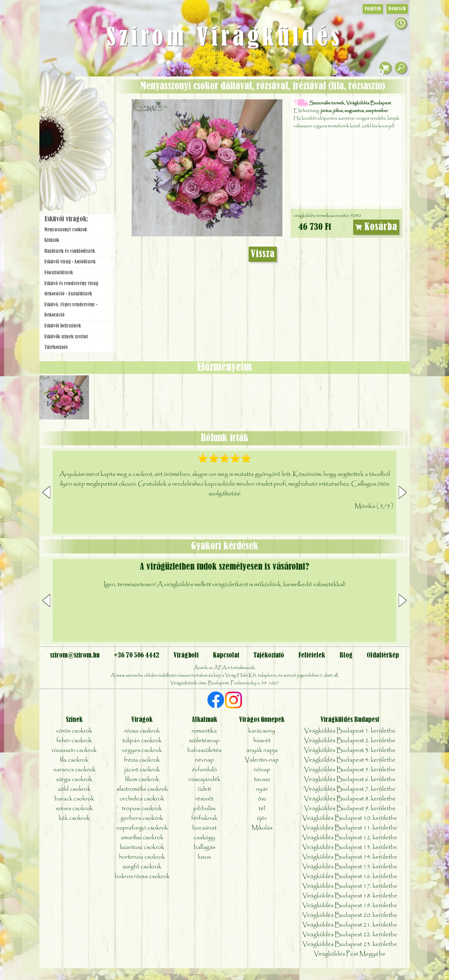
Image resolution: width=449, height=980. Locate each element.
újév (262, 818)
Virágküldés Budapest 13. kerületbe (350, 847)
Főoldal (56, 91)
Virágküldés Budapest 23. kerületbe (350, 944)
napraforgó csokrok (142, 828)
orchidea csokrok (142, 799)
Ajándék (68, 97)
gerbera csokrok (142, 818)
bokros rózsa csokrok (142, 876)
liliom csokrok (142, 779)
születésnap (204, 741)
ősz (262, 799)
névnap (204, 760)
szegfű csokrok (142, 867)
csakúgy (204, 838)
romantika (204, 731)
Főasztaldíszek (59, 273)
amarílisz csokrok (142, 838)
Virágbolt (75, 174)
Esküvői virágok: (66, 219)
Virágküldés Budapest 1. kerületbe (350, 731)
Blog (346, 655)
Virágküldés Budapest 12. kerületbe (350, 838)
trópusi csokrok (142, 808)
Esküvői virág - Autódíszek (70, 262)
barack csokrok (74, 799)
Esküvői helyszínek (63, 326)
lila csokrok (74, 760)
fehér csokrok (74, 741)
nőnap (262, 770)
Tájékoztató (56, 347)
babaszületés (204, 750)
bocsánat (204, 828)
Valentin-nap (262, 760)
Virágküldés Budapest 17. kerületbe (350, 886)
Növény (89, 125)
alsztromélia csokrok (142, 789)
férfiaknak (204, 818)
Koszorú (84, 158)
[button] (403, 492)
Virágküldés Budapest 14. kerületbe (350, 857)
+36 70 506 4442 (136, 655)
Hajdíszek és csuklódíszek (70, 251)
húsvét (262, 741)
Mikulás (262, 828)
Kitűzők (52, 240)
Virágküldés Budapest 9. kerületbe (350, 808)
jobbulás (204, 808)
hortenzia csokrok (142, 857)
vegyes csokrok (142, 750)
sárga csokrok (74, 779)
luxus (204, 857)
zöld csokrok (74, 789)
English (373, 9)
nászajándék (204, 779)
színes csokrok (74, 808)
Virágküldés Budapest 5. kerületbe (350, 770)
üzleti (204, 789)
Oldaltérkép (383, 655)
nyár (262, 789)
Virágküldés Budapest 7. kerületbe (350, 789)
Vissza (263, 254)
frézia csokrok (142, 760)
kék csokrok (74, 818)
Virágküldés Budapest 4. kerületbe (350, 760)
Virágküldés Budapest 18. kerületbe (350, 896)
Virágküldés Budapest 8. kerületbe (350, 799)
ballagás (204, 847)
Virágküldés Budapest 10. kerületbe (350, 818)
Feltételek (312, 655)
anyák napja (262, 750)
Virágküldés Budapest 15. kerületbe (350, 867)
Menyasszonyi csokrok (66, 230)
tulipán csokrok (142, 741)
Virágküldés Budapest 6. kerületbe (350, 779)
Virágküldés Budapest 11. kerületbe (350, 828)
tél (262, 808)
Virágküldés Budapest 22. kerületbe (350, 935)
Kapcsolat (226, 655)
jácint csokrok (142, 770)
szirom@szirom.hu (75, 655)
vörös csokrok (74, 731)
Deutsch (397, 9)
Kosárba (376, 227)
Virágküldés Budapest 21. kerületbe (350, 925)
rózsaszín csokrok (74, 750)
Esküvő (91, 142)
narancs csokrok (74, 770)
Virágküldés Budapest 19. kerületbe (350, 905)
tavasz (262, 779)
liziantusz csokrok (142, 847)
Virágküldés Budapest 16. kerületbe (350, 876)
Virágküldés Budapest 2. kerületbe (350, 741)
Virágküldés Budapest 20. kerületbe (350, 915)
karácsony (262, 731)
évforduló (204, 770)
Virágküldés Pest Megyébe (350, 954)
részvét (204, 799)
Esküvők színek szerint (66, 337)
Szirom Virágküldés (225, 38)
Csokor (81, 110)
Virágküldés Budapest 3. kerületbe (350, 750)
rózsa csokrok (142, 731)
